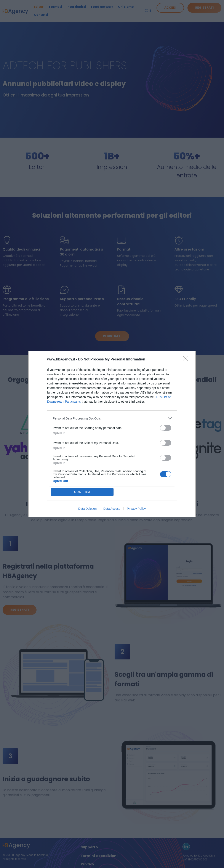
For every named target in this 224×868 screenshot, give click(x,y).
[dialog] (112, 434)
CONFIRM (82, 492)
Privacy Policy (136, 509)
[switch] (166, 428)
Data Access (112, 509)
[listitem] (112, 418)
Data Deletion (87, 509)
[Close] (187, 360)
